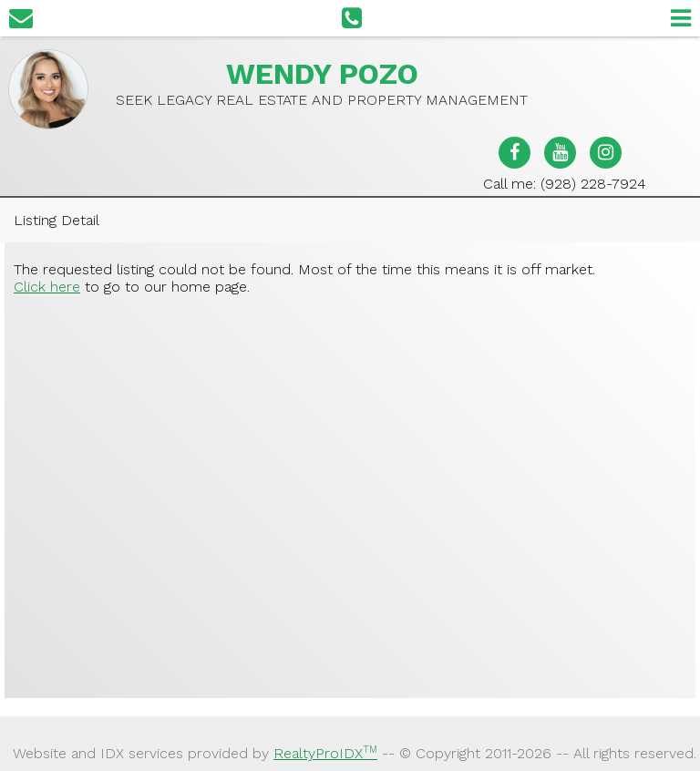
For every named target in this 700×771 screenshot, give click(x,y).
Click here (47, 287)
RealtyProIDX (325, 753)
